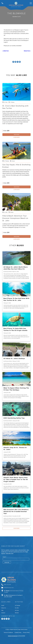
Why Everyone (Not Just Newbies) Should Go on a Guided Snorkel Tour (16, 511)
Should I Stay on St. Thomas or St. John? (15, 448)
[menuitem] (8, 606)
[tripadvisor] (18, 62)
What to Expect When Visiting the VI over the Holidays (16, 389)
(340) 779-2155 (7, 585)
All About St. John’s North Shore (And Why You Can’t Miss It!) (16, 268)
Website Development (13, 636)
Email (4, 557)
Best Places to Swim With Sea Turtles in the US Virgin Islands (15, 329)
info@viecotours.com (9, 588)
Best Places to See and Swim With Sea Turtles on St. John (16, 299)
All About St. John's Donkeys (14, 359)
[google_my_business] (20, 62)
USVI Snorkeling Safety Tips (14, 418)
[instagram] (15, 62)
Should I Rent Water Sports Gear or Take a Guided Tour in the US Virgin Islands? (16, 479)
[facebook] (13, 62)
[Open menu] (31, 3)
